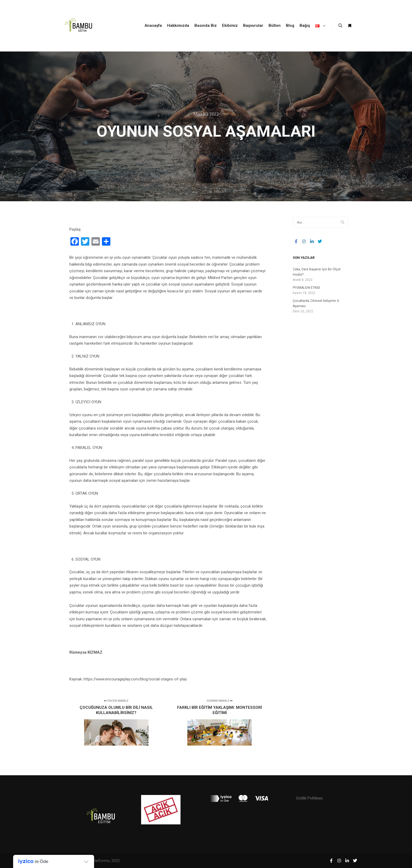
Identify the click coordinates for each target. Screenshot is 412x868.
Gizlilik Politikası (309, 798)
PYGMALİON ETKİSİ (306, 288)
